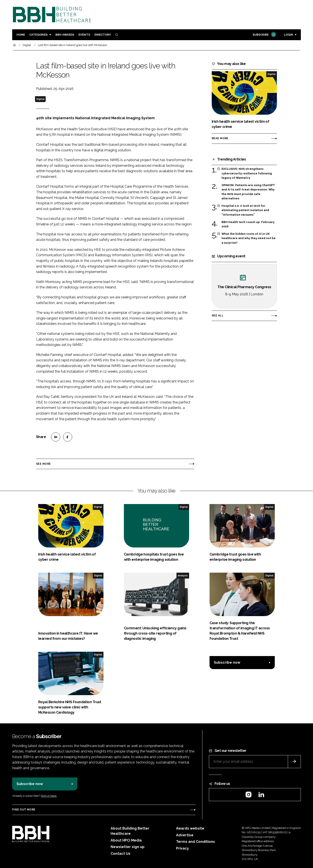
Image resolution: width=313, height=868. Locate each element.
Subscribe (264, 35)
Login (288, 35)
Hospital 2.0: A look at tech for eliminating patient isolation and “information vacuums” (245, 210)
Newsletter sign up (128, 847)
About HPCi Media (126, 840)
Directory (103, 35)
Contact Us (121, 854)
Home (21, 35)
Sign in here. (49, 796)
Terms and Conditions (196, 842)
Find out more (24, 810)
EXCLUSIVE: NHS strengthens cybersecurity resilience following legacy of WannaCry (247, 173)
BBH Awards (65, 35)
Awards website (190, 828)
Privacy (182, 848)
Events (84, 35)
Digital (40, 99)
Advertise (185, 835)
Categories (38, 35)
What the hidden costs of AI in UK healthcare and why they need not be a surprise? (249, 238)
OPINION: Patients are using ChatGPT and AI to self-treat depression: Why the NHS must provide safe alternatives (248, 192)
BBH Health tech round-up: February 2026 (248, 224)
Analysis (183, 575)
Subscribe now (227, 662)
